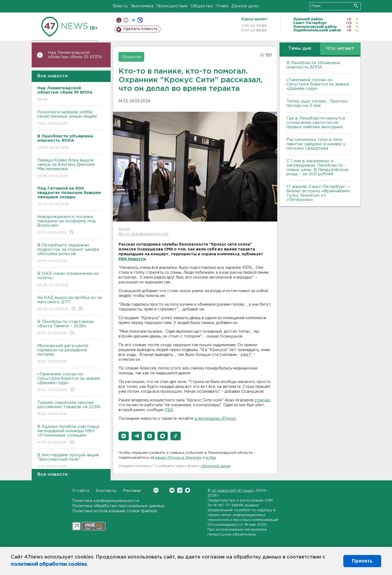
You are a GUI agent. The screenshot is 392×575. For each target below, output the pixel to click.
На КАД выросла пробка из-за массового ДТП (70, 304)
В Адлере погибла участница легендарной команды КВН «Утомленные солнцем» (70, 435)
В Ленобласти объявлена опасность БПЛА (313, 65)
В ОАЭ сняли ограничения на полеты (70, 280)
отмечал (262, 400)
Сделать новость (141, 29)
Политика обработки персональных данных (118, 506)
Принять (362, 561)
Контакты (106, 491)
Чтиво (222, 6)
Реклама (132, 491)
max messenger (140, 20)
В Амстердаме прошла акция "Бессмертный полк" (70, 461)
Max (188, 490)
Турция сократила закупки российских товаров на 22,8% (70, 409)
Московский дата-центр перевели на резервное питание (70, 354)
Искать (356, 6)
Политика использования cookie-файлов (115, 511)
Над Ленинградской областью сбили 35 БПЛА (75, 55)
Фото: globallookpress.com (143, 234)
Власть (120, 6)
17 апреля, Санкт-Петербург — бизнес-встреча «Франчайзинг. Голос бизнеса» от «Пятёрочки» (319, 193)
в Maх (211, 458)
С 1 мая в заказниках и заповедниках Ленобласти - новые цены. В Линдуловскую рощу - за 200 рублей (318, 168)
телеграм (133, 20)
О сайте (81, 491)
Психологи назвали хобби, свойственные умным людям (70, 118)
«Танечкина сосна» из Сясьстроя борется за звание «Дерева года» (70, 382)
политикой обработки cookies (49, 564)
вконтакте (126, 20)
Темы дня (300, 49)
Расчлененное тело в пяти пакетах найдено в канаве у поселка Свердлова (316, 144)
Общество (202, 6)
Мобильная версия (119, 20)
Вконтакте (156, 490)
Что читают (340, 49)
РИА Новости (132, 259)
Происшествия (172, 6)
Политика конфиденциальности (106, 501)
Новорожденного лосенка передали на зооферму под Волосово (70, 225)
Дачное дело (245, 6)
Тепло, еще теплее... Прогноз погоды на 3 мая (317, 103)
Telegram (180, 490)
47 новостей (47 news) (233, 491)
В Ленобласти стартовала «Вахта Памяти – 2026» (70, 328)
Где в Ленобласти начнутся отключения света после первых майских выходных (316, 123)
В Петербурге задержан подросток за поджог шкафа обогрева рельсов (70, 253)
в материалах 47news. (216, 419)
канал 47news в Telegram (178, 458)
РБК (169, 410)
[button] (124, 436)
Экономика (142, 6)
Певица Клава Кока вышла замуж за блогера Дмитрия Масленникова (70, 168)
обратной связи (216, 466)
